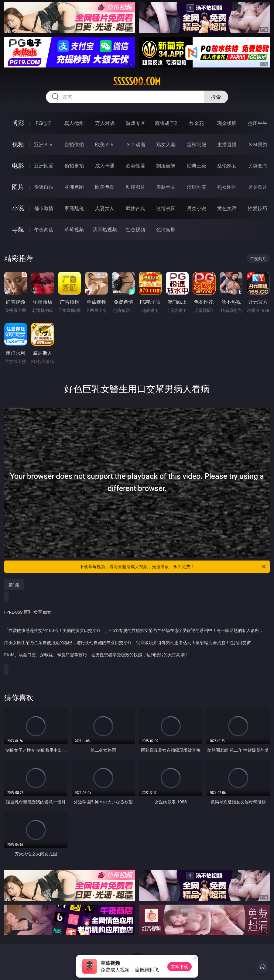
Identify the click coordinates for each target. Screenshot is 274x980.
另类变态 (258, 166)
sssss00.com (137, 81)
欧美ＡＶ (105, 144)
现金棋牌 (227, 123)
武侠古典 (135, 208)
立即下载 (180, 966)
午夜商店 (44, 229)
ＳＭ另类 (258, 144)
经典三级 (197, 166)
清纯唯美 (197, 187)
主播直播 (227, 144)
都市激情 (44, 208)
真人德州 (74, 123)
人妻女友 (105, 208)
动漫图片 (135, 187)
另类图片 (258, 187)
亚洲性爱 (44, 166)
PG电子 (44, 123)
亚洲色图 (74, 187)
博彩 (18, 123)
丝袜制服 (197, 144)
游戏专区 (135, 123)
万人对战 (105, 123)
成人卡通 (105, 166)
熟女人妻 (166, 144)
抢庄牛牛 (258, 123)
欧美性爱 (135, 166)
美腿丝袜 (166, 187)
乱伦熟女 (227, 166)
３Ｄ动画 (135, 144)
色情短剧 (166, 229)
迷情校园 (166, 208)
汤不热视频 (105, 229)
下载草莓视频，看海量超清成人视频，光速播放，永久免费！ (173, 567)
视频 (18, 144)
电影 (18, 166)
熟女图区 (227, 187)
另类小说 (197, 208)
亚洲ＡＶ (44, 144)
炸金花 (197, 123)
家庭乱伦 (74, 208)
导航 (18, 229)
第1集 (14, 585)
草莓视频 (74, 229)
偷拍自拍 (74, 166)
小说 (18, 208)
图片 (18, 187)
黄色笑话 (227, 208)
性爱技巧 (258, 208)
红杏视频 (135, 229)
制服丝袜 (166, 166)
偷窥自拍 (44, 187)
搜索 (216, 97)
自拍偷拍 (74, 144)
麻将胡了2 (166, 123)
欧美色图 (105, 187)
